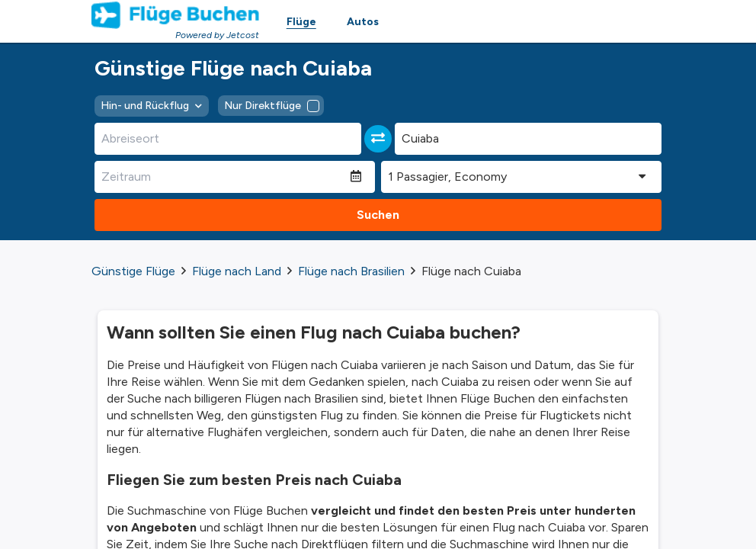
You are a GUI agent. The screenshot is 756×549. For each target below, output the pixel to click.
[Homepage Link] (175, 15)
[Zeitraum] (223, 177)
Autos (363, 22)
